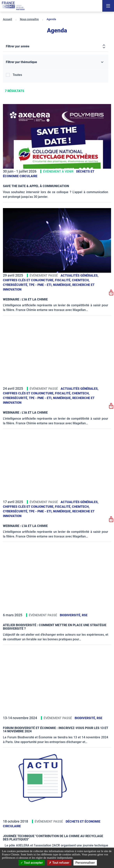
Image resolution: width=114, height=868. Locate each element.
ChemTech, (81, 280)
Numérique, (63, 285)
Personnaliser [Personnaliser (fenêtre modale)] (85, 863)
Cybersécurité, (16, 285)
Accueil (8, 19)
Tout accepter (32, 863)
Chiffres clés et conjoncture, (29, 280)
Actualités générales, (80, 276)
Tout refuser (59, 863)
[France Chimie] (13, 6)
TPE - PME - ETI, (41, 285)
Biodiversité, (71, 615)
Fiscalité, (63, 280)
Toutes (17, 75)
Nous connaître (29, 19)
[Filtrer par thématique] (56, 62)
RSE (85, 615)
